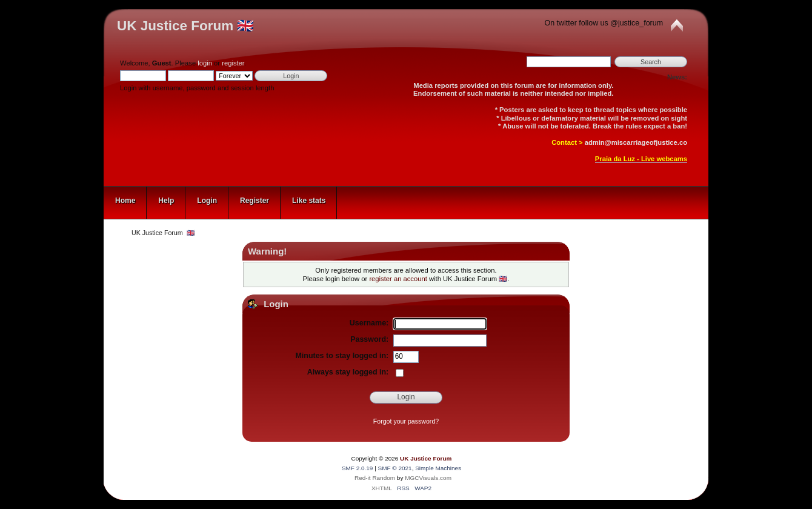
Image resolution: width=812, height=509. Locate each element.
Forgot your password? (406, 421)
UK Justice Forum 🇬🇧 (185, 26)
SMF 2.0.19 (358, 468)
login (205, 63)
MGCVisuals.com (428, 478)
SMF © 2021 (395, 468)
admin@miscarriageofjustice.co (636, 142)
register (233, 63)
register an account (398, 279)
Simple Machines (438, 468)
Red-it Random (375, 478)
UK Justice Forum (426, 458)
